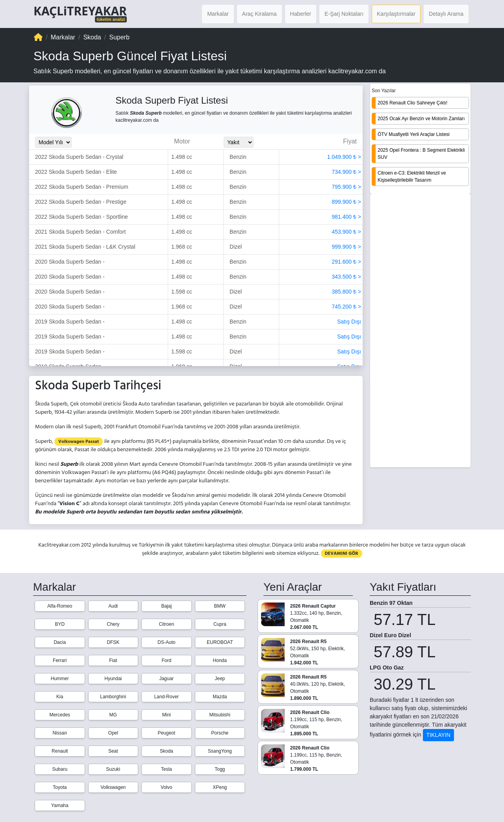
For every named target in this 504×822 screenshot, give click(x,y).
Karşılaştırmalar (396, 14)
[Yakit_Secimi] (239, 142)
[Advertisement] (420, 331)
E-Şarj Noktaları (344, 14)
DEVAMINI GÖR (342, 553)
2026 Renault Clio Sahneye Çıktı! (412, 103)
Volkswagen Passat (79, 442)
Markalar (218, 14)
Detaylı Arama (446, 14)
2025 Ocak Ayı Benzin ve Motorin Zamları (421, 119)
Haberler (301, 14)
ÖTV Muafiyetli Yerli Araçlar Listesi (414, 134)
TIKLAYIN (438, 735)
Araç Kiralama (259, 14)
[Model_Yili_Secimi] (53, 142)
